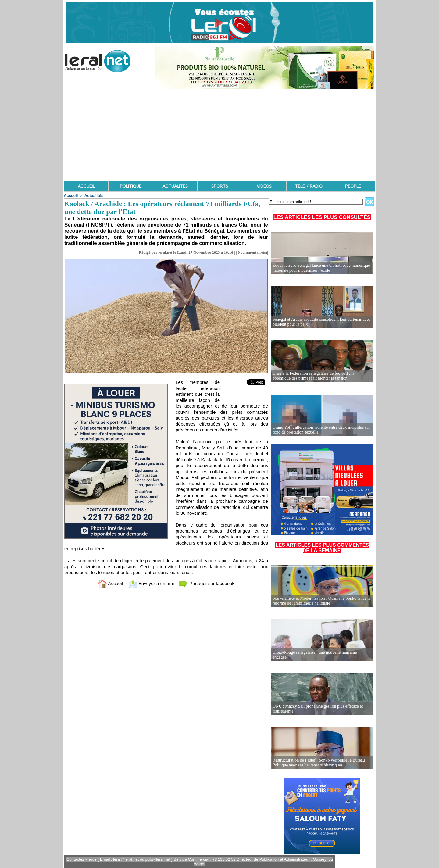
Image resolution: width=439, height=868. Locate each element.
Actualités (94, 196)
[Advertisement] (220, 135)
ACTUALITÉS (175, 186)
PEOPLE (353, 186)
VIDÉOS (264, 186)
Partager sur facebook (207, 583)
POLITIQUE (131, 186)
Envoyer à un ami (151, 583)
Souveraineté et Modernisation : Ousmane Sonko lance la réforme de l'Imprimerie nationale (322, 601)
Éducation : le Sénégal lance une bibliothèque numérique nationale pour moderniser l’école (321, 268)
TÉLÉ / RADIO (309, 186)
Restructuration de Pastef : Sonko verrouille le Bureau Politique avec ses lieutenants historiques (319, 763)
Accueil (71, 196)
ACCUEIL (86, 186)
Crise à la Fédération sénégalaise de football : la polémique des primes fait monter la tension (313, 376)
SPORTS (220, 186)
